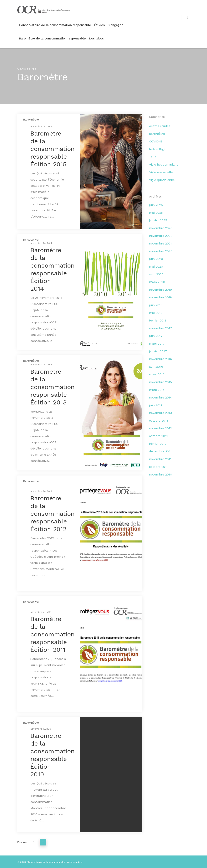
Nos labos (96, 38)
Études (99, 25)
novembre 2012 (160, 428)
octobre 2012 (159, 436)
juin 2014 (156, 405)
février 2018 (158, 320)
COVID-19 (156, 141)
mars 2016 (157, 374)
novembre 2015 (160, 382)
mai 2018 (156, 313)
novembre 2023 (161, 228)
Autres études (160, 126)
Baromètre (31, 119)
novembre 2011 (160, 459)
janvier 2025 (158, 220)
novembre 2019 (160, 290)
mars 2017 (157, 344)
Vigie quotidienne (162, 180)
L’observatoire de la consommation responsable (55, 25)
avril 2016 (156, 367)
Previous (22, 842)
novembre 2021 (160, 243)
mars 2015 (157, 390)
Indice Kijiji (157, 149)
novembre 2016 (160, 359)
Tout (152, 157)
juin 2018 (156, 305)
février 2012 (158, 444)
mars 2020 (157, 282)
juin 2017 (156, 336)
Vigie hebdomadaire (164, 164)
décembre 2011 (160, 451)
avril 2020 (156, 274)
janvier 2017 (158, 351)
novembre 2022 (161, 236)
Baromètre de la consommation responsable (52, 38)
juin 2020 (156, 259)
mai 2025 (156, 213)
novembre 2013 (160, 413)
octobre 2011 (158, 467)
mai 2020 (156, 267)
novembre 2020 (161, 251)
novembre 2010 (161, 474)
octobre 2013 (159, 421)
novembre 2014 (161, 397)
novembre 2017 (161, 328)
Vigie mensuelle (161, 172)
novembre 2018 (160, 297)
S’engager (115, 25)
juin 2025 (156, 205)
